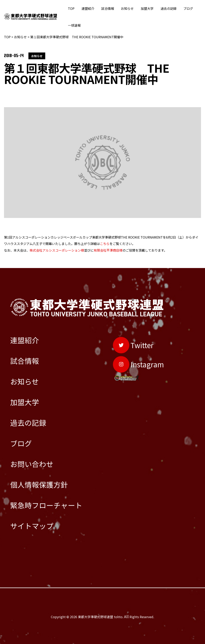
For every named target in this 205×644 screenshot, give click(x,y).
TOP (71, 8)
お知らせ (126, 8)
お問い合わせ (32, 464)
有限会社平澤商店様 (108, 250)
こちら (105, 244)
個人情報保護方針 (39, 485)
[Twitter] (133, 345)
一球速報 (74, 25)
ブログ (185, 8)
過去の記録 (166, 8)
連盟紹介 (87, 8)
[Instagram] (138, 364)
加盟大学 (145, 8)
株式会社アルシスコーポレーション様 (57, 250)
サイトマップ (32, 526)
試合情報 (106, 8)
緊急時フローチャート (46, 505)
